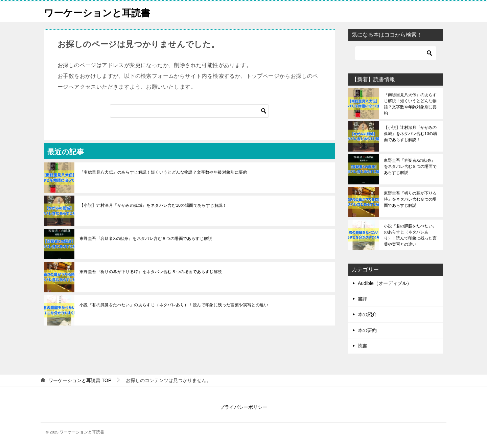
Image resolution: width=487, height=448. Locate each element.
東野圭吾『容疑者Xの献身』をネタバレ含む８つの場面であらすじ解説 (146, 239)
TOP (80, 380)
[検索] (189, 111)
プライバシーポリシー (243, 407)
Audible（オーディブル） (385, 283)
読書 (363, 346)
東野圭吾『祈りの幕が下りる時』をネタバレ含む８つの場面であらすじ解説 (151, 272)
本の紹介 (367, 314)
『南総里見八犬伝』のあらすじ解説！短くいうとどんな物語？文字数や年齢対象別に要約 (163, 172)
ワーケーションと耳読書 (101, 12)
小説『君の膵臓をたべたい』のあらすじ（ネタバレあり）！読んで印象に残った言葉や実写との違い (174, 305)
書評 (363, 299)
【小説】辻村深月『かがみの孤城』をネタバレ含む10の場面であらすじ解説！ (153, 205)
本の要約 (367, 330)
